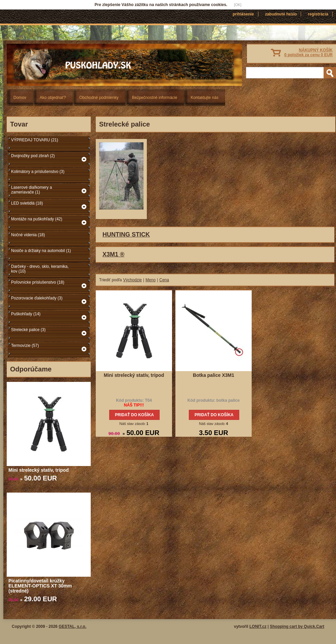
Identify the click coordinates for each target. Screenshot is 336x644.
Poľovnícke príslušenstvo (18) (38, 282)
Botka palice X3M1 (214, 375)
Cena (164, 280)
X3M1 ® (113, 254)
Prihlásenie (243, 14)
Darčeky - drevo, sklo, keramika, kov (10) (40, 269)
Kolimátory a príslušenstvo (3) (38, 172)
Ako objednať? (53, 98)
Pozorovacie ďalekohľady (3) (37, 298)
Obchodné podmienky (99, 98)
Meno (151, 280)
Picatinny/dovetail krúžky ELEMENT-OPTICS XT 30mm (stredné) (40, 586)
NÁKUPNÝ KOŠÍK (308, 52)
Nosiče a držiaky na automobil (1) (41, 251)
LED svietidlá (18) (27, 203)
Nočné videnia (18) (28, 235)
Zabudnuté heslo (281, 14)
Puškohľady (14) (26, 314)
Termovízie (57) (25, 346)
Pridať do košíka (134, 415)
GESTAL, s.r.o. (73, 627)
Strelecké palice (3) (28, 330)
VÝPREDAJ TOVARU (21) (35, 140)
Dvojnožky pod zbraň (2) (33, 156)
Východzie (133, 280)
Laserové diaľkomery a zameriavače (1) (32, 190)
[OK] (238, 5)
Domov (20, 98)
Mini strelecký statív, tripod (38, 470)
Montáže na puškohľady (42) (37, 219)
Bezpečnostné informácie (155, 98)
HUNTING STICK (126, 235)
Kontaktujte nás (204, 98)
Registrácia (318, 14)
